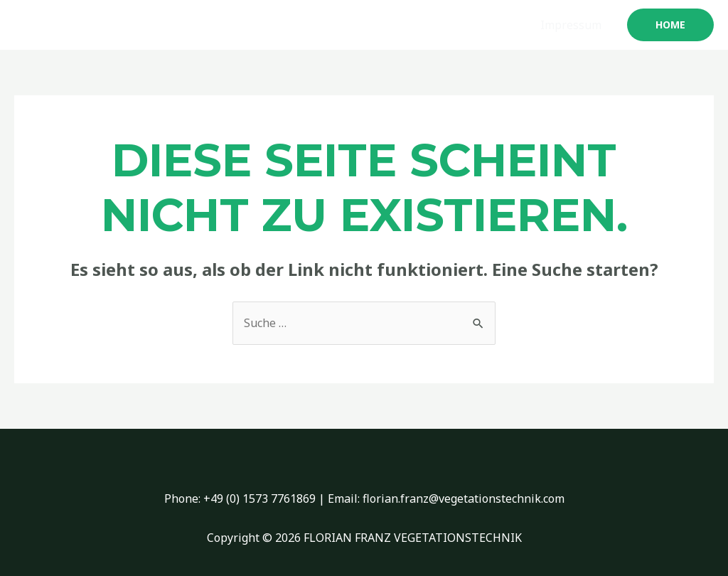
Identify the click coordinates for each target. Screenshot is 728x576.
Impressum (571, 25)
